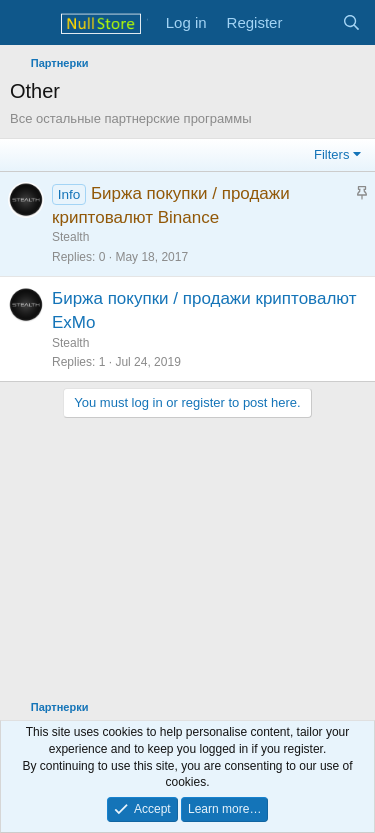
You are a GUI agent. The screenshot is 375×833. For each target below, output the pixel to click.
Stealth (70, 237)
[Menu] (27, 23)
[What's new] (311, 22)
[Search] (351, 22)
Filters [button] (331, 154)
